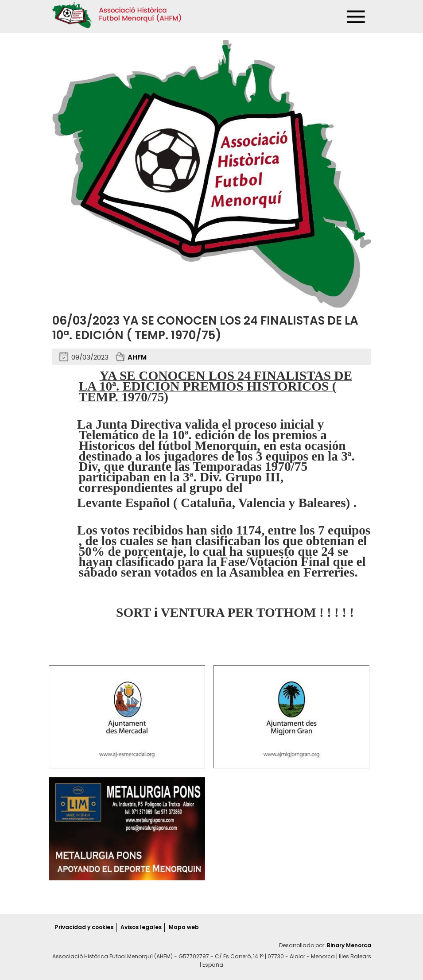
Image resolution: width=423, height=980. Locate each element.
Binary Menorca (349, 945)
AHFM (137, 357)
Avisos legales (141, 927)
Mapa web (184, 927)
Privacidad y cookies (84, 927)
